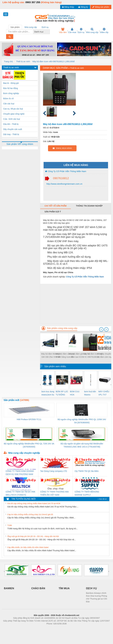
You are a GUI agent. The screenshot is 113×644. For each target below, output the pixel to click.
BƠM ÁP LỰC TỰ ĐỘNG (62, 393)
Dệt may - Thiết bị (11, 134)
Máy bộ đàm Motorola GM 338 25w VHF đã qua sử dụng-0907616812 (51, 356)
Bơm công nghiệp (11, 93)
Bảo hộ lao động (11, 88)
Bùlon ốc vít (8, 98)
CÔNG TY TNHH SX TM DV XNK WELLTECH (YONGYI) (21, 493)
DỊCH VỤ (91, 588)
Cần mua (72, 31)
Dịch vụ (81, 31)
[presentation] (101, 329)
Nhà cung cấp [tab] (31, 27)
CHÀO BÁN (38, 588)
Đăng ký (83, 7)
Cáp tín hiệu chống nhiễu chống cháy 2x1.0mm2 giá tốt (30, 514)
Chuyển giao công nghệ (14, 114)
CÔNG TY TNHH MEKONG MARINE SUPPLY (87, 493)
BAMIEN (9, 588)
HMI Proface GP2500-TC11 (29, 419)
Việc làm (63, 31)
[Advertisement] (76, 304)
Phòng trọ (38, 628)
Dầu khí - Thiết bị (11, 124)
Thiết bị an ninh (23, 61)
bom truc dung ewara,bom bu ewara (48, 393)
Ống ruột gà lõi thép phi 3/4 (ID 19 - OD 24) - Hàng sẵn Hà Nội (33, 536)
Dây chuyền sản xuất (13, 129)
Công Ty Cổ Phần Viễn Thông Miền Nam (66, 171)
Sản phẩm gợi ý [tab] (53, 212)
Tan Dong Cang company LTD (54, 471)
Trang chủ (9, 61)
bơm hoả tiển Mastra (90, 393)
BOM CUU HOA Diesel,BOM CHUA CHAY (76, 393)
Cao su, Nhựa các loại (13, 109)
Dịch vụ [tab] (45, 27)
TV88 (10, 525)
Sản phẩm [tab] (15, 27)
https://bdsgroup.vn (53, 628)
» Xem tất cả (102, 499)
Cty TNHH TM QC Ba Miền (87, 471)
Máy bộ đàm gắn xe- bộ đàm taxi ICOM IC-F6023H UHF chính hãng (79, 356)
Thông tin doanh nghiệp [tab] (89, 206)
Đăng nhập (68, 7)
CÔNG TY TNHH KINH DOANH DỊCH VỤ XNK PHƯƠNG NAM (20, 473)
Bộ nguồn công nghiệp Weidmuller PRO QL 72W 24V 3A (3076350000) (29, 445)
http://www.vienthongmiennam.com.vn (64, 184)
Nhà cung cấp (92, 31)
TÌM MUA (64, 588)
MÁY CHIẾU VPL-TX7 (104, 393)
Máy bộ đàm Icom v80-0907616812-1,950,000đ (54, 61)
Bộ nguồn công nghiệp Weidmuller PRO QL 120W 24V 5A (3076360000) (82, 421)
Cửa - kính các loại (12, 119)
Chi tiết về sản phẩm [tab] (56, 206)
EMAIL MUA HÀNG (62, 148)
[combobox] (49, 32)
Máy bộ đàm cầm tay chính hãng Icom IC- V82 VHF (65, 356)
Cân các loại (9, 104)
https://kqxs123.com (70, 628)
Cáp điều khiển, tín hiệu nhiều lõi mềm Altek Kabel (28, 547)
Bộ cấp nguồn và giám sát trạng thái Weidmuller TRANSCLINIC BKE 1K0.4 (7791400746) (82, 445)
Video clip (104, 31)
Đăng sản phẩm (101, 7)
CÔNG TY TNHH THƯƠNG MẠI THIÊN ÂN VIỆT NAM (54, 493)
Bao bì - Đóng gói (11, 83)
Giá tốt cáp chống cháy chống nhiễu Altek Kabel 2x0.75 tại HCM (34, 503)
